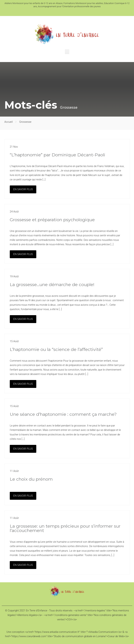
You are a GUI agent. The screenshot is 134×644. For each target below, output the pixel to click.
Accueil (9, 122)
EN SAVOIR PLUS (23, 189)
